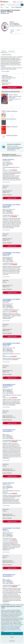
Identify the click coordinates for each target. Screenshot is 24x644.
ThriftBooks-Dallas (8, 310)
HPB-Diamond (7, 263)
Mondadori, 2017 (18, 99)
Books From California (9, 354)
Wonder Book (7, 215)
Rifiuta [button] (12, 637)
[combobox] (14, 5)
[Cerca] (22, 5)
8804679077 (15, 96)
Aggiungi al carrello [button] (12, 87)
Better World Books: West (10, 167)
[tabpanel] (11, 64)
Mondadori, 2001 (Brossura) (12, 135)
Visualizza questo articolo (6, 79)
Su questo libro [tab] (11, 51)
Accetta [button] (12, 633)
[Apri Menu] (3, 5)
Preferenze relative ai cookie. (12, 625)
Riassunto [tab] (4, 51)
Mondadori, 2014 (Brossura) (12, 127)
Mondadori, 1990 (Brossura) (12, 111)
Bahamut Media (8, 585)
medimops (6, 539)
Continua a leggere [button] (5, 71)
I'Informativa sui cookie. (9, 627)
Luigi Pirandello (15, 146)
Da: (13, 31)
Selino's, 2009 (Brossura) (11, 119)
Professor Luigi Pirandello (12, 147)
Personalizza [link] (12, 641)
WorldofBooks (7, 395)
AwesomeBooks (7, 440)
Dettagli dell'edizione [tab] (6, 54)
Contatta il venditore (6, 182)
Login (18, 2)
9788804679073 (12, 98)
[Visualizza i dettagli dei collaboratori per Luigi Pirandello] (5, 13)
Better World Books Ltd (9, 491)
